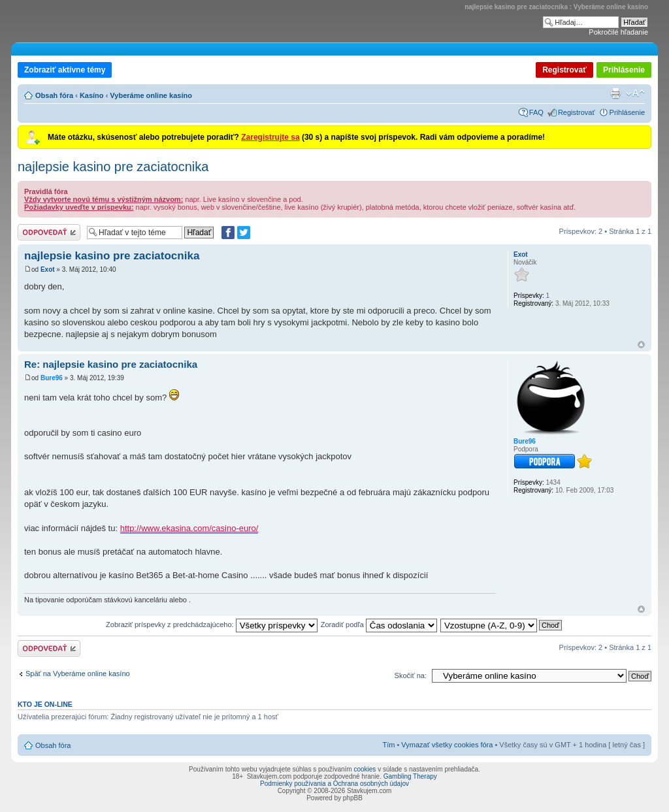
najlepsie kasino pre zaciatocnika (113, 167)
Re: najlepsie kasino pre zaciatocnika (111, 364)
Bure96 (52, 378)
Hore (641, 345)
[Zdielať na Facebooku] (228, 233)
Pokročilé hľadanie (618, 32)
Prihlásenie (624, 70)
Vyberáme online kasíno (151, 95)
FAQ (536, 112)
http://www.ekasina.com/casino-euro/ (189, 528)
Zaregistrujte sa (270, 137)
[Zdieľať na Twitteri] (244, 233)
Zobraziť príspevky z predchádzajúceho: (212, 625)
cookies (365, 769)
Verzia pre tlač (615, 93)
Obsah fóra (54, 95)
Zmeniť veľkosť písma (635, 93)
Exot (48, 269)
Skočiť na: (411, 675)
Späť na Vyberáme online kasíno (78, 674)
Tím (388, 745)
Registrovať (564, 70)
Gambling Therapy (410, 776)
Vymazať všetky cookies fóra (447, 745)
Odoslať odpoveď (49, 232)
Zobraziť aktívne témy (65, 70)
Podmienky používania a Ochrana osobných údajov (334, 784)
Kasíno (92, 95)
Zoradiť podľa (379, 625)
